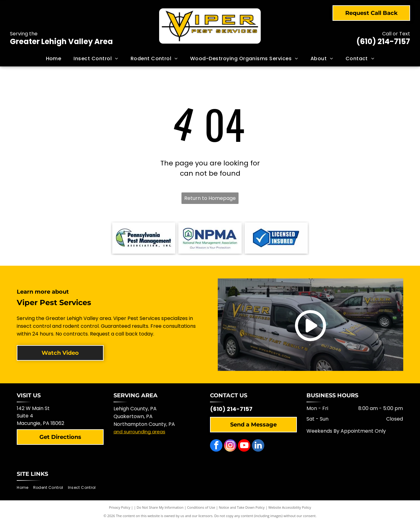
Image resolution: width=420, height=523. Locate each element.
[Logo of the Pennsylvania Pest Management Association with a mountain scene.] (144, 238)
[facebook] (216, 446)
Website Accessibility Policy (290, 507)
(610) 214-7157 (383, 41)
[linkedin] (258, 446)
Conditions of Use (201, 507)
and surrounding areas (139, 432)
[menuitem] (54, 59)
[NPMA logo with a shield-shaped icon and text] (210, 238)
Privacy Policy (120, 507)
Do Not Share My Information (160, 507)
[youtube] (244, 446)
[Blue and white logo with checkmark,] (276, 238)
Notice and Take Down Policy (242, 507)
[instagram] (230, 446)
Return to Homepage (210, 198)
